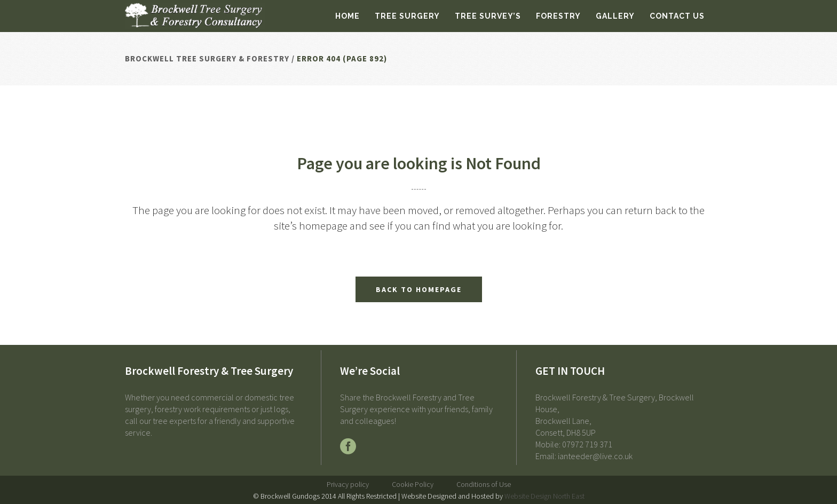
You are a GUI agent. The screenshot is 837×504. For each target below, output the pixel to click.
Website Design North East (544, 496)
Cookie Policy (413, 484)
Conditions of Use (484, 484)
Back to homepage (419, 289)
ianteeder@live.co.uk (595, 456)
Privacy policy (348, 484)
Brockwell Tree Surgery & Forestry (207, 58)
